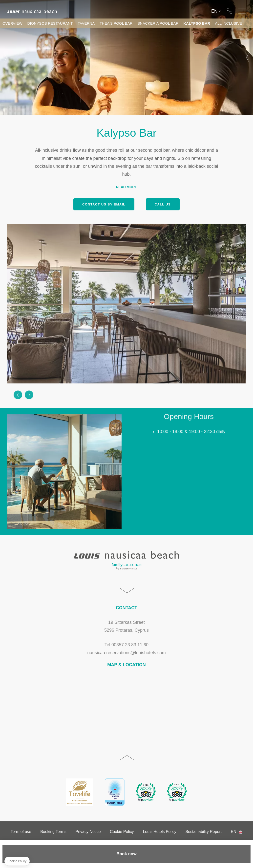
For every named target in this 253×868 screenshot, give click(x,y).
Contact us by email (104, 204)
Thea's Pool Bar (116, 23)
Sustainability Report (203, 832)
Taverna (86, 23)
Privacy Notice (88, 832)
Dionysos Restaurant (50, 23)
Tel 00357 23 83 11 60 (230, 11)
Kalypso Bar (197, 23)
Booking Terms (53, 832)
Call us (163, 204)
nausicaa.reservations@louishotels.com (126, 653)
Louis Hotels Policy (159, 832)
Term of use (21, 832)
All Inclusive (229, 23)
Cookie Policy (122, 832)
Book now (126, 854)
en (214, 11)
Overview (12, 23)
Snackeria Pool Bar (158, 23)
